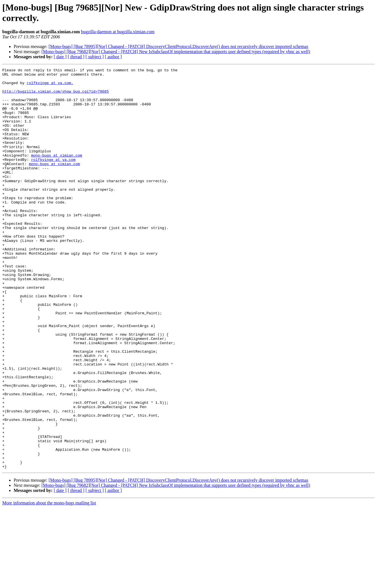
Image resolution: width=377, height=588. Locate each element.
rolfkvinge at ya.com (53, 178)
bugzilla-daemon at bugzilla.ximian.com (118, 32)
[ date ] (60, 57)
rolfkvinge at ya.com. (50, 86)
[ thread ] (76, 57)
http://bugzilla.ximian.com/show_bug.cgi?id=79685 (55, 96)
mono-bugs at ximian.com (56, 173)
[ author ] (113, 57)
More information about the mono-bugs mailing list (49, 583)
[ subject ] (95, 57)
